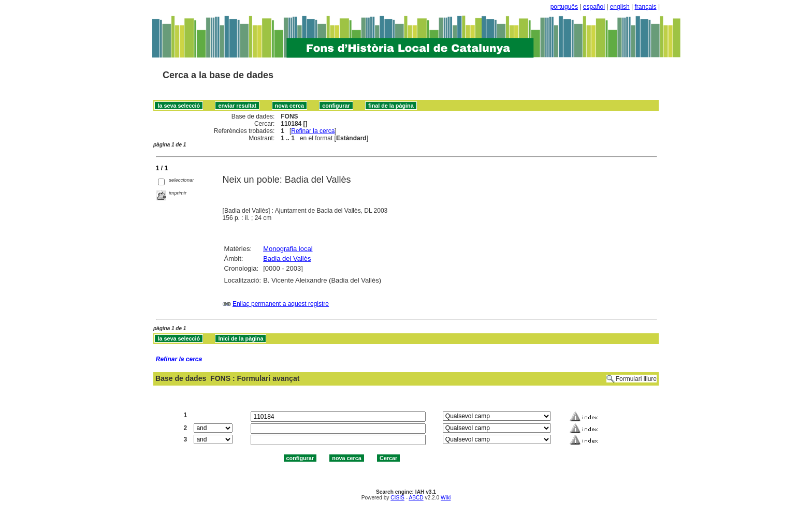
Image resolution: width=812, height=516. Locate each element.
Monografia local (288, 249)
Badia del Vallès (287, 259)
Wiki (446, 498)
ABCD (416, 498)
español (594, 7)
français (646, 7)
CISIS (397, 498)
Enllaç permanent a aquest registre (281, 304)
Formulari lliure (636, 379)
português (564, 7)
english (620, 7)
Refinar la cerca (313, 131)
